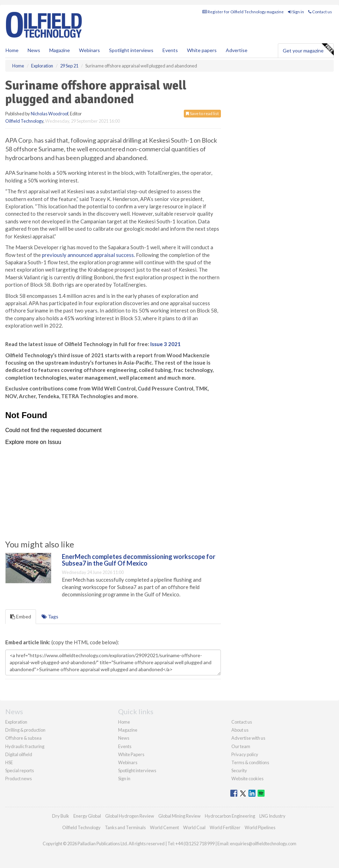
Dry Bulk (61, 816)
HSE (9, 762)
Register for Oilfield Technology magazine (243, 12)
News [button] (34, 50)
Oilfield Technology (24, 121)
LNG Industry (272, 816)
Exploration (16, 722)
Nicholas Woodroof (49, 114)
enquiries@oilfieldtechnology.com (263, 844)
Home (12, 50)
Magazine (60, 50)
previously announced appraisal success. (88, 255)
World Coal (194, 827)
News (124, 738)
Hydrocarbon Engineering (230, 816)
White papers (202, 50)
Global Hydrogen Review (130, 816)
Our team (241, 746)
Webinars (89, 50)
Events (170, 50)
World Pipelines (260, 827)
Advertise (237, 50)
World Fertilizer (225, 827)
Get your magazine (308, 50)
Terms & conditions (250, 762)
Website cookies (247, 779)
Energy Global (87, 816)
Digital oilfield (19, 754)
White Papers (131, 754)
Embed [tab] (21, 616)
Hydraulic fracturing (25, 746)
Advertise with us (248, 738)
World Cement (164, 827)
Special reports (20, 770)
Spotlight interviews (131, 50)
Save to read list (202, 113)
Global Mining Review (179, 816)
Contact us (320, 12)
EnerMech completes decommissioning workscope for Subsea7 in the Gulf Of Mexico (139, 560)
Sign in (296, 12)
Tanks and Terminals (125, 827)
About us (240, 730)
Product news (19, 779)
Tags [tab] (50, 616)
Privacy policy (245, 754)
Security (239, 770)
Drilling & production (25, 730)
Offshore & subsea (23, 738)
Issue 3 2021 (165, 344)
